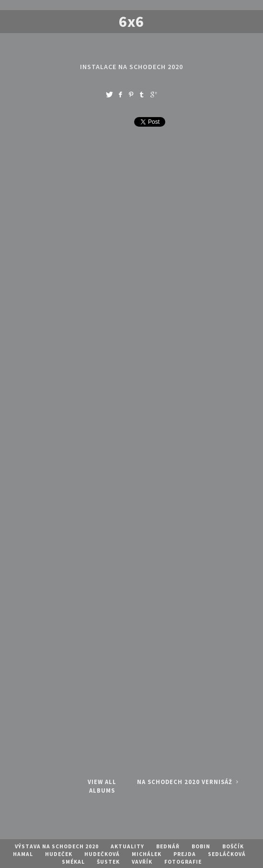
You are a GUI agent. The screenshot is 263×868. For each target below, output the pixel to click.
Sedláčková (227, 854)
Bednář (168, 846)
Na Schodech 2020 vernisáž (189, 782)
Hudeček (59, 854)
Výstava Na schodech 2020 (57, 846)
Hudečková (102, 854)
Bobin (201, 846)
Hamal (23, 854)
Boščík (233, 846)
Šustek (108, 862)
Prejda (185, 854)
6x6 (131, 22)
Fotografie (183, 862)
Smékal (73, 862)
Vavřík (142, 862)
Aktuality (127, 846)
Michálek (147, 854)
